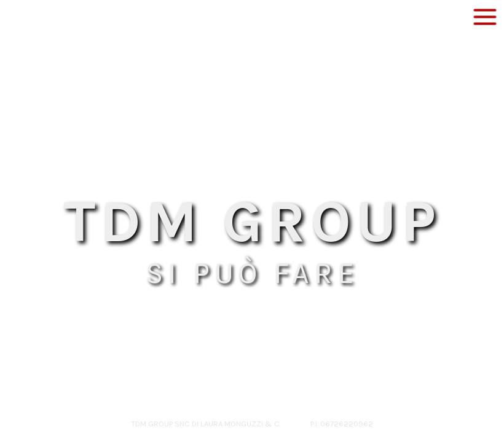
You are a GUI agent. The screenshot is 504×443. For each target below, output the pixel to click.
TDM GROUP (252, 221)
